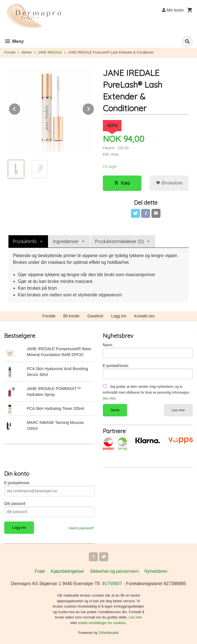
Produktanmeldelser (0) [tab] (119, 241)
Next (94, 108)
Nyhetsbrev (156, 571)
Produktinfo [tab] (25, 241)
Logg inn (119, 316)
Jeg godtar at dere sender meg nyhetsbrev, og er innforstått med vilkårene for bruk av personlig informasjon (146, 393)
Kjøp (122, 183)
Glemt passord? (81, 528)
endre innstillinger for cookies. (103, 623)
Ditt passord (15, 504)
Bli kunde (71, 316)
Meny (14, 41)
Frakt (40, 571)
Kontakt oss (144, 316)
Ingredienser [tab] (66, 241)
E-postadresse (17, 483)
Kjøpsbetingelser (68, 571)
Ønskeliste (169, 183)
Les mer (178, 410)
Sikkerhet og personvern (114, 571)
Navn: (108, 345)
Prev (21, 108)
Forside (10, 52)
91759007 (112, 584)
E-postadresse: (116, 366)
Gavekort (95, 316)
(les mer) (109, 398)
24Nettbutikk (109, 633)
